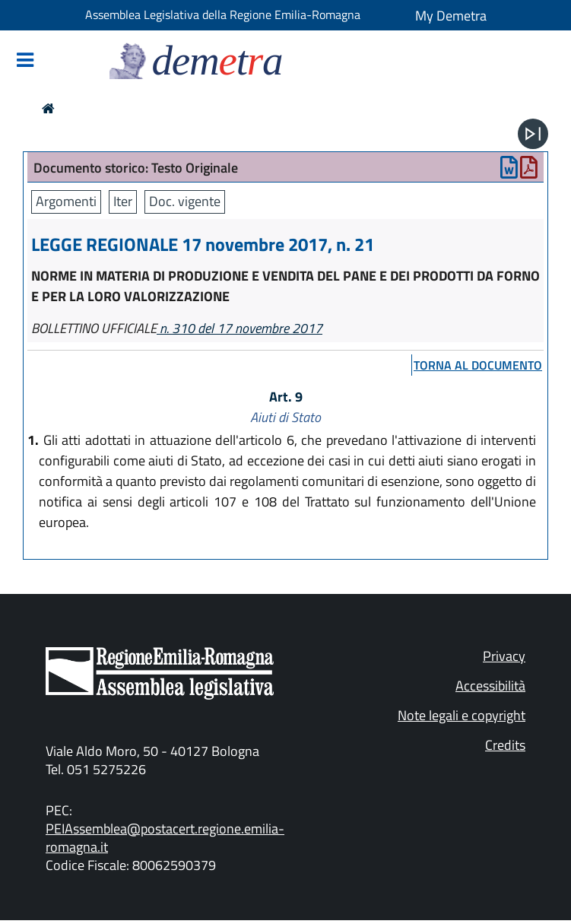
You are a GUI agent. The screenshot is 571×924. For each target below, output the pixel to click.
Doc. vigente (185, 201)
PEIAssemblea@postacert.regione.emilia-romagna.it (165, 838)
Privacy (504, 656)
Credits (505, 745)
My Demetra (451, 16)
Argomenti (66, 201)
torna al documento (478, 365)
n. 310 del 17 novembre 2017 (240, 328)
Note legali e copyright (462, 715)
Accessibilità (490, 686)
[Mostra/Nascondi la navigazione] (25, 61)
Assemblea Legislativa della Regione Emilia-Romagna (223, 14)
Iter (123, 201)
